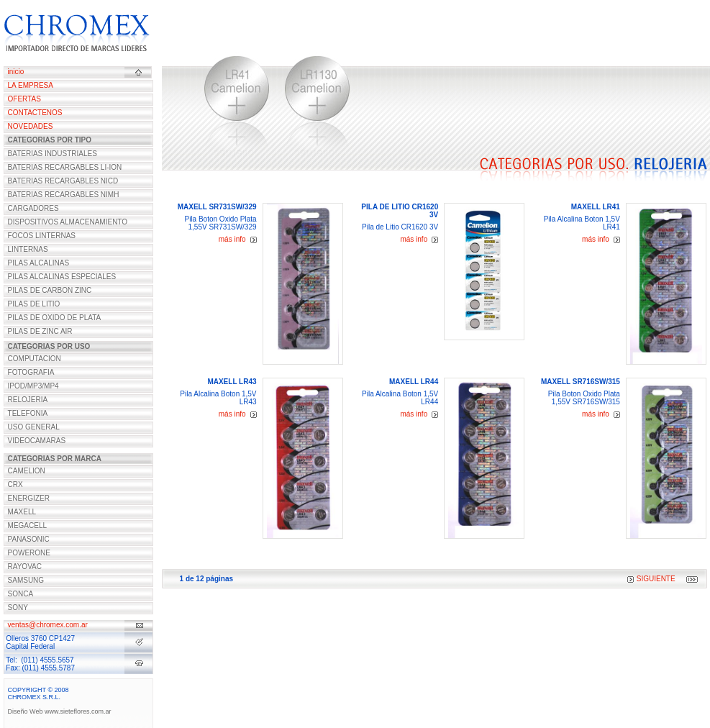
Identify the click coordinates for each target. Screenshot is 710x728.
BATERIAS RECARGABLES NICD (63, 181)
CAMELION (27, 471)
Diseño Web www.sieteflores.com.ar (60, 711)
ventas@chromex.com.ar (48, 625)
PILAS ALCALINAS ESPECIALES (62, 277)
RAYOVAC (25, 567)
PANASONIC (29, 539)
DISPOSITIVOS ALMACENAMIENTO (68, 222)
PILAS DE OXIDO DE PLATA (55, 318)
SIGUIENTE (651, 579)
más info (238, 239)
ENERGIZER (29, 498)
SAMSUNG (26, 580)
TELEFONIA (28, 413)
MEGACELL (27, 525)
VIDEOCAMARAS (37, 441)
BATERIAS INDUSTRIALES (53, 154)
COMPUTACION (35, 359)
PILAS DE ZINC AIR (40, 331)
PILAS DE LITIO (34, 304)
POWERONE (29, 553)
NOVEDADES (31, 126)
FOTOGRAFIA (31, 372)
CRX (15, 484)
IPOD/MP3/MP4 (33, 386)
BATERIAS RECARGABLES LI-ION (65, 167)
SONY (18, 608)
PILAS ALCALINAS (39, 263)
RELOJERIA (28, 400)
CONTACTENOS (35, 113)
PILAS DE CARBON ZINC (50, 290)
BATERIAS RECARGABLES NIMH (64, 195)
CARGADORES (33, 208)
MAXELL (22, 512)
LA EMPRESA (31, 85)
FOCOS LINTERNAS (42, 236)
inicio (16, 72)
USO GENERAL (34, 427)
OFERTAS (24, 99)
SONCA (21, 594)
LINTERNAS (28, 249)
